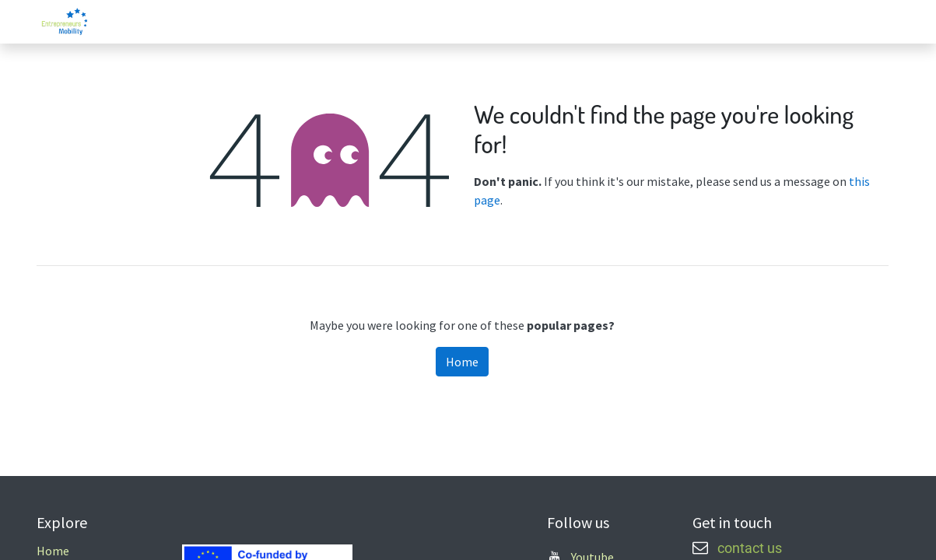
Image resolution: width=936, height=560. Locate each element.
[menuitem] (756, 22)
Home (462, 362)
